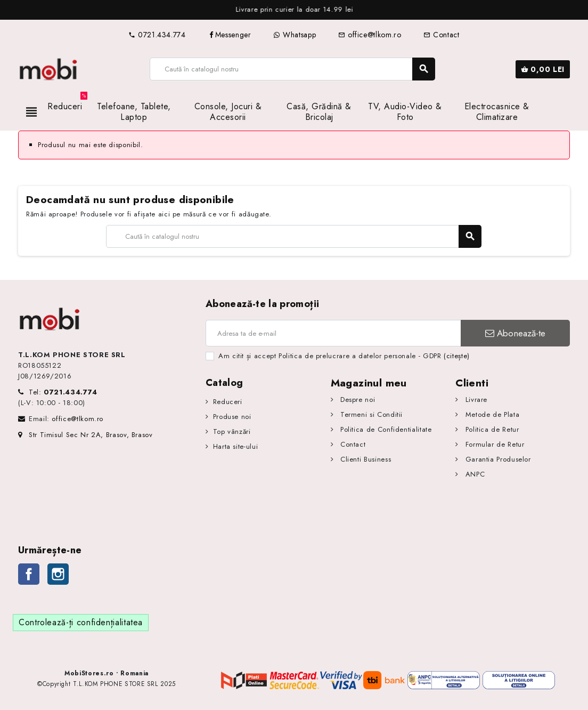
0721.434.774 (157, 35)
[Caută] (292, 69)
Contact (441, 35)
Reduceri (228, 402)
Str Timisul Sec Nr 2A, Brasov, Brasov (85, 435)
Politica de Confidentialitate (385, 429)
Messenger (230, 35)
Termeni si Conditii (370, 414)
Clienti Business (364, 459)
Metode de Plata (491, 414)
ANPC (474, 474)
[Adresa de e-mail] (333, 333)
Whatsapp (295, 35)
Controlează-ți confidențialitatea (81, 622)
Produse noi (232, 417)
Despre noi (356, 400)
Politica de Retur (491, 429)
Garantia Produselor (497, 459)
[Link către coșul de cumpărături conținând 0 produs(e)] (543, 69)
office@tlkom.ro (370, 35)
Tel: (63, 392)
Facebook (29, 574)
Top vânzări (232, 431)
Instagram (58, 574)
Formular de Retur (494, 444)
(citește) (457, 356)
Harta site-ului (236, 446)
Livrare (475, 400)
